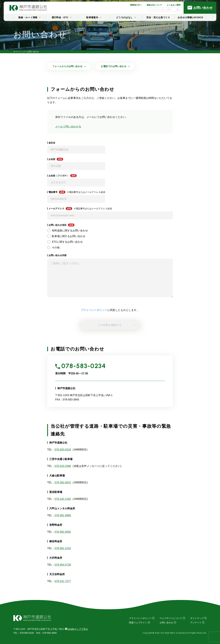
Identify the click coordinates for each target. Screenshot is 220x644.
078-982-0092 (63, 532)
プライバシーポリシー (94, 310)
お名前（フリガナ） (63, 176)
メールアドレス (80, 209)
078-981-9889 (63, 515)
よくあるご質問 (174, 5)
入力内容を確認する (109, 325)
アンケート (196, 623)
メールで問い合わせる (68, 127)
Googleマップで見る (76, 629)
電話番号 (77, 192)
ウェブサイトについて (171, 618)
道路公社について (154, 5)
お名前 (56, 159)
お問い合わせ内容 (57, 255)
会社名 (52, 143)
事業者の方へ (136, 5)
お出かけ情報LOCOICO (190, 17)
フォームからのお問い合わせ (67, 66)
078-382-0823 (63, 482)
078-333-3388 (63, 466)
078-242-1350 (63, 499)
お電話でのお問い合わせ (114, 66)
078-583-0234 (84, 366)
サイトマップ (197, 618)
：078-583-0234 (24, 633)
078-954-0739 (63, 565)
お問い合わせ (166, 623)
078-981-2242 (63, 548)
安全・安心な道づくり (158, 17)
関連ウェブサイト (138, 623)
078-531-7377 (63, 581)
